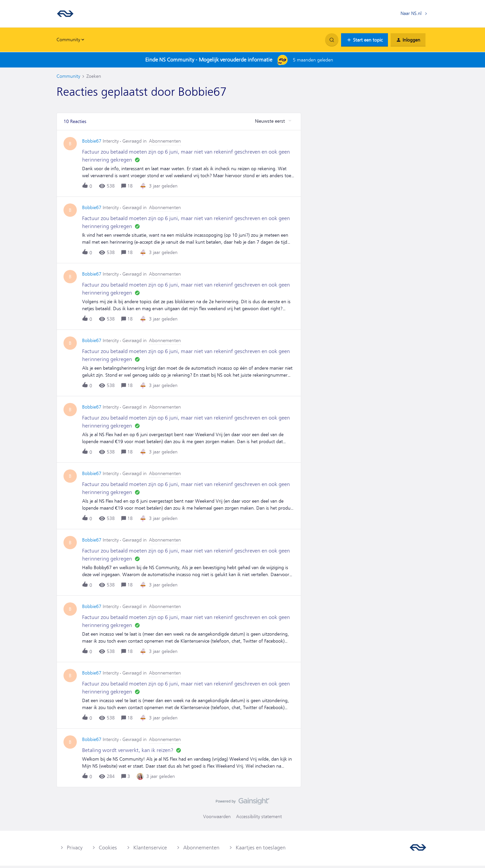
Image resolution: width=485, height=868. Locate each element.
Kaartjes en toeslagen (261, 850)
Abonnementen (201, 850)
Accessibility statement (259, 819)
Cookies (108, 850)
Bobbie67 (92, 143)
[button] (364, 40)
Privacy (75, 850)
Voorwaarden (217, 819)
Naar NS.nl (411, 13)
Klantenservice (150, 850)
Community (68, 76)
